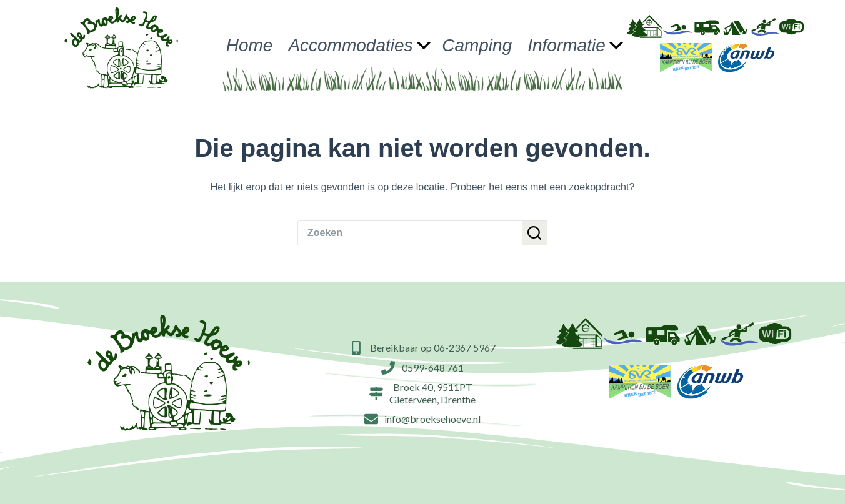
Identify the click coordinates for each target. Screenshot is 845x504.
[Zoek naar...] (410, 233)
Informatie (576, 45)
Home (250, 45)
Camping (477, 45)
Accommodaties (360, 45)
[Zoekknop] (535, 233)
